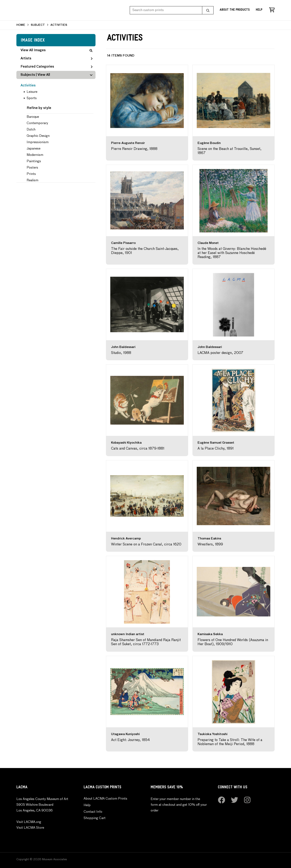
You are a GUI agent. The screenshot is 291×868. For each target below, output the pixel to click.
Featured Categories (56, 67)
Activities (28, 86)
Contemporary (37, 123)
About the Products (235, 10)
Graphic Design (38, 136)
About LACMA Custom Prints (105, 799)
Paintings (34, 161)
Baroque (33, 117)
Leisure (32, 92)
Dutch (31, 130)
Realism (32, 180)
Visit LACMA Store (30, 828)
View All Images (56, 50)
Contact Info (93, 812)
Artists (56, 59)
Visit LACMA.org (29, 822)
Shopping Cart (95, 818)
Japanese (34, 149)
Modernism (35, 155)
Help (259, 10)
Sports (32, 98)
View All (44, 75)
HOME (21, 25)
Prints (31, 174)
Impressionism (38, 142)
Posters (32, 168)
